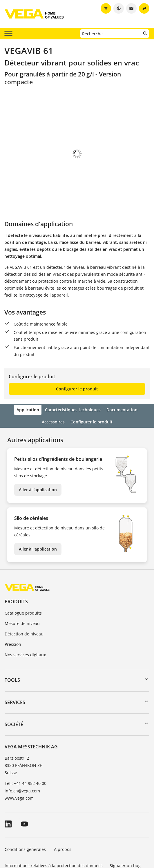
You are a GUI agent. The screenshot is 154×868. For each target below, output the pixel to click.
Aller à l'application (38, 457)
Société (14, 692)
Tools (12, 648)
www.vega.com (19, 766)
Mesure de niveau (22, 591)
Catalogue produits (23, 581)
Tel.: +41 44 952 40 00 (26, 751)
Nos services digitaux (25, 623)
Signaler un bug (125, 833)
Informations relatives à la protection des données (54, 833)
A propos (63, 817)
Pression (13, 612)
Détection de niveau (24, 602)
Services (15, 670)
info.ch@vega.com (22, 759)
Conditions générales (26, 817)
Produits (16, 569)
